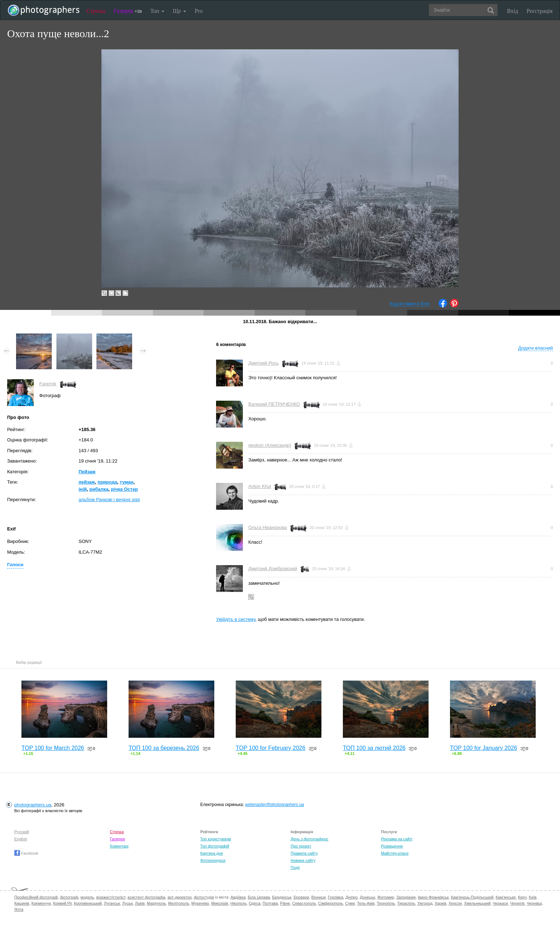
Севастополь (304, 903)
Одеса (255, 903)
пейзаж (87, 482)
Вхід (513, 11)
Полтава (270, 903)
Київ (533, 897)
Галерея (128, 11)
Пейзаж (87, 472)
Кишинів (22, 903)
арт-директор (180, 897)
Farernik (48, 384)
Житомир (386, 897)
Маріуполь (156, 903)
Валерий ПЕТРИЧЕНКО (274, 404)
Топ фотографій (215, 846)
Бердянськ (282, 897)
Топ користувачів (216, 839)
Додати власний (536, 348)
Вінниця (319, 897)
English (21, 839)
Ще (179, 11)
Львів (140, 903)
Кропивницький (88, 903)
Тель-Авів (366, 903)
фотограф (69, 897)
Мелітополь (179, 903)
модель (87, 897)
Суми (350, 903)
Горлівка (336, 897)
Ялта (19, 909)
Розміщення (392, 846)
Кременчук (41, 903)
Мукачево (200, 903)
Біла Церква (259, 897)
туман (126, 482)
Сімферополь (331, 903)
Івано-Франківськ (433, 897)
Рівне (285, 903)
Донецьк (367, 897)
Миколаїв (220, 903)
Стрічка (96, 11)
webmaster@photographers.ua (274, 805)
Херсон (455, 903)
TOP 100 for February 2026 (271, 748)
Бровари (301, 897)
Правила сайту (304, 853)
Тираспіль (406, 903)
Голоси (15, 565)
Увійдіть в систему (236, 619)
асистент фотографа (146, 897)
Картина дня (212, 853)
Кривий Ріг (62, 903)
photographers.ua (33, 805)
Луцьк (127, 903)
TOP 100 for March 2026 (53, 748)
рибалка (99, 489)
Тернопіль (386, 903)
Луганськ (112, 903)
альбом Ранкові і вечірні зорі (109, 500)
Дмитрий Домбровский (273, 569)
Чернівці (534, 903)
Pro (199, 11)
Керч (522, 897)
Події (295, 868)
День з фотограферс (310, 839)
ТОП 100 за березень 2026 (164, 748)
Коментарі (119, 846)
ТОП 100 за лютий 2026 (374, 748)
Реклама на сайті (397, 839)
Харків (441, 903)
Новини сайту (303, 860)
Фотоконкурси (213, 860)
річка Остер (124, 489)
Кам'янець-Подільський (472, 897)
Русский (22, 832)
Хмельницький (477, 903)
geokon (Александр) (270, 445)
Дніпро (351, 897)
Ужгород (425, 903)
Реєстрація (540, 11)
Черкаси (500, 903)
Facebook (26, 853)
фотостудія (204, 897)
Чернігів (517, 903)
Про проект (301, 846)
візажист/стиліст (111, 897)
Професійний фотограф (36, 897)
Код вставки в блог (410, 304)
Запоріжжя (406, 897)
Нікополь (238, 903)
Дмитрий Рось (263, 363)
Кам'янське (506, 897)
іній (83, 489)
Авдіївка (238, 897)
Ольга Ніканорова (267, 527)
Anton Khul (260, 486)
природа (107, 482)
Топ (157, 11)
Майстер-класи (395, 853)
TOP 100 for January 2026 (484, 748)
